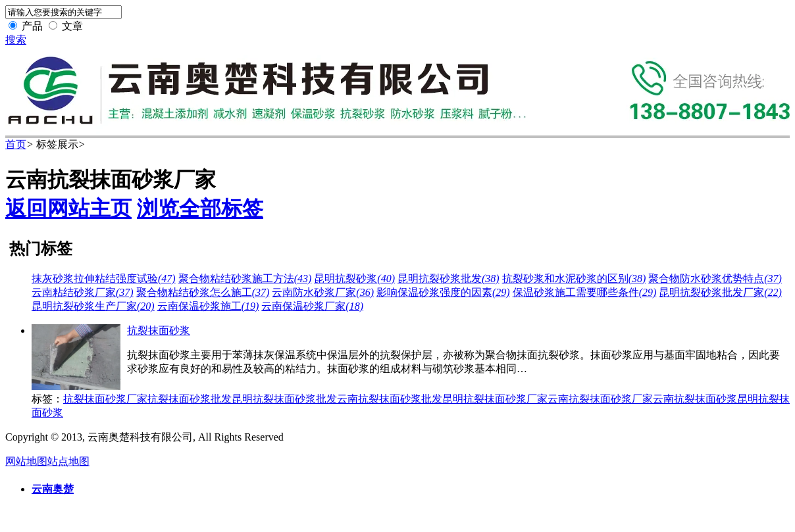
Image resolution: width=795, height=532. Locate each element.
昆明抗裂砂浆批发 (449, 278)
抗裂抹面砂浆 (159, 330)
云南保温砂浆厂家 (312, 306)
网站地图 (26, 461)
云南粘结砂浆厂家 (83, 292)
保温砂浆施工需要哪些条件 (585, 292)
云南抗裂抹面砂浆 (695, 399)
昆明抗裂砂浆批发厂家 (720, 292)
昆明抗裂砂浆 (354, 278)
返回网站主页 (68, 208)
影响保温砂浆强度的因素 (443, 292)
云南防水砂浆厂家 (323, 292)
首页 (16, 144)
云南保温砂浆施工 (208, 306)
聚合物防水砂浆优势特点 (715, 278)
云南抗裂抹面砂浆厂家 (600, 399)
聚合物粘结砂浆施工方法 (245, 278)
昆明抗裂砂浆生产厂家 (93, 306)
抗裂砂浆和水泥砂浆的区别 (574, 278)
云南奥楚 (53, 489)
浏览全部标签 (200, 208)
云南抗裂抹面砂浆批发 (390, 399)
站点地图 (68, 461)
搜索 (16, 40)
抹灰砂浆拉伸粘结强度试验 (104, 278)
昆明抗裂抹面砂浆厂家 (495, 399)
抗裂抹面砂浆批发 (190, 399)
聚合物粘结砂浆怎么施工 (203, 292)
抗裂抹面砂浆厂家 (105, 399)
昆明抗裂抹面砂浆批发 (284, 399)
